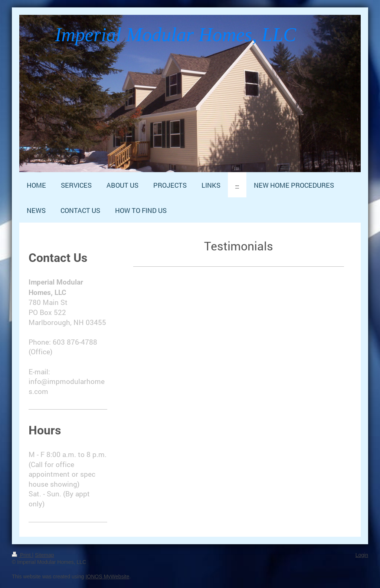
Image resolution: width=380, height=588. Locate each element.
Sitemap (44, 555)
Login (362, 555)
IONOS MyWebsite (107, 576)
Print (22, 555)
